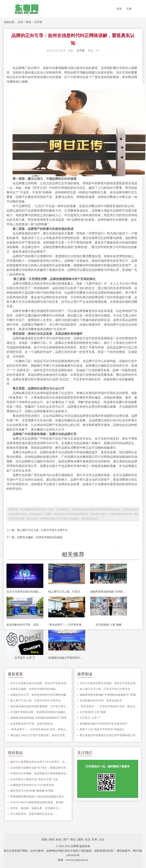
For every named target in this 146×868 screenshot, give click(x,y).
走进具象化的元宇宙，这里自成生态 (25, 625)
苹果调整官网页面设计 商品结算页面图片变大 (37, 797)
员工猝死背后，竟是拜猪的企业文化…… (34, 814)
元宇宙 (38, 22)
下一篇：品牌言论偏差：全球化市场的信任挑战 (34, 537)
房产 (66, 840)
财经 (52, 840)
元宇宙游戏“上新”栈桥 (109, 625)
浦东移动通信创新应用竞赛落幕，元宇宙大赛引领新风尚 (40, 706)
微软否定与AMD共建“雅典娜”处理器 (32, 791)
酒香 (80, 840)
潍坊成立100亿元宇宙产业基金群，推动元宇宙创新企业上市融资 (40, 735)
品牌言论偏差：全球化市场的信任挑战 (33, 689)
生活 (87, 840)
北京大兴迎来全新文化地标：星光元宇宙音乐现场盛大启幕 (25, 592)
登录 (119, 9)
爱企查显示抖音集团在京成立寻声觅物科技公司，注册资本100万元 (109, 735)
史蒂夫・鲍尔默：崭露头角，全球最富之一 (36, 808)
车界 (94, 840)
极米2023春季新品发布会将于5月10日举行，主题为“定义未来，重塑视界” (40, 762)
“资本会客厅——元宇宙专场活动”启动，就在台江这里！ (67, 625)
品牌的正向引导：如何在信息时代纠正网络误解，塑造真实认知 (40, 695)
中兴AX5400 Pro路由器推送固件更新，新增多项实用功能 (40, 802)
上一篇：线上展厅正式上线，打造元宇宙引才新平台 (37, 530)
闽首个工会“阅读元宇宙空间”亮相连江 (102, 729)
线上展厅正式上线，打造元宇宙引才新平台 (67, 592)
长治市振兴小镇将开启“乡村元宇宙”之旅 (34, 779)
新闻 (44, 840)
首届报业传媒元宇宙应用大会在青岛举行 (67, 658)
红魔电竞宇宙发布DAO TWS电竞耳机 (32, 785)
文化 (102, 840)
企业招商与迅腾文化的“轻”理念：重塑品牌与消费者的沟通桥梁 (40, 768)
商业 (29, 22)
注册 (129, 9)
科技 (59, 840)
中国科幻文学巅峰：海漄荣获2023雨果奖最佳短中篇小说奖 (40, 773)
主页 (20, 22)
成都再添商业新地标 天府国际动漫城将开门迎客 (109, 592)
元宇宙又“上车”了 (25, 658)
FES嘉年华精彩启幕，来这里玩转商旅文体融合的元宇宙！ (40, 712)
